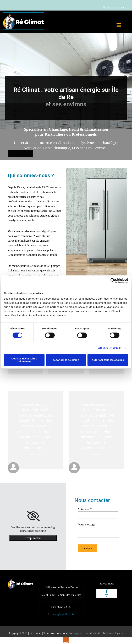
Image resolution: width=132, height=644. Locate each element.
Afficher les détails (110, 348)
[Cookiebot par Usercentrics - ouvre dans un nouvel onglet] (113, 281)
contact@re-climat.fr (62, 614)
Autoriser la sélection (66, 360)
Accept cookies (33, 538)
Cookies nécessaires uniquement (24, 360)
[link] (33, 516)
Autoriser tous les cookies (108, 360)
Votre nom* (85, 509)
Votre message (86, 525)
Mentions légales (113, 633)
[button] (20, 154)
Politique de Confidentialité (85, 633)
